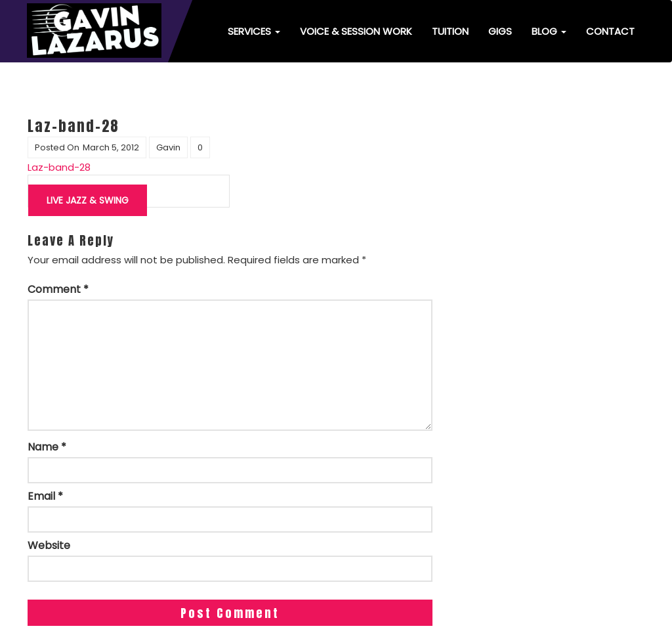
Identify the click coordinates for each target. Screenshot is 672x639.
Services (254, 31)
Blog (549, 31)
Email (45, 496)
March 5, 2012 (111, 147)
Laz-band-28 (59, 167)
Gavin (168, 147)
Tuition (450, 31)
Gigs (500, 31)
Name (47, 447)
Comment (58, 290)
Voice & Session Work (356, 31)
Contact (610, 31)
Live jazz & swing (88, 200)
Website (49, 546)
